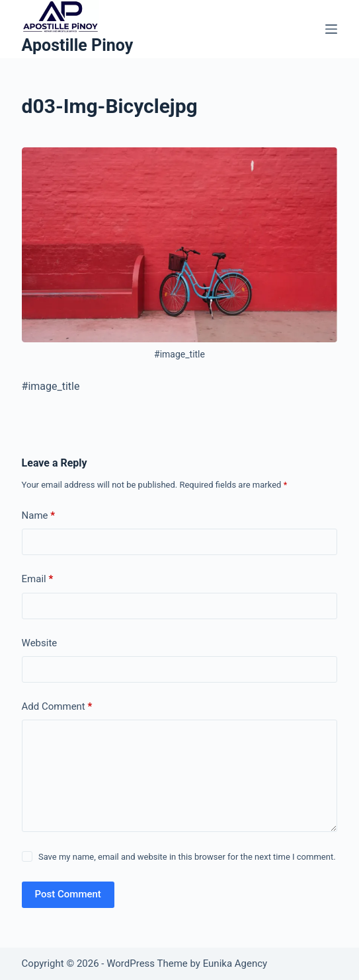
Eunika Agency (235, 963)
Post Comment (68, 894)
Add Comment (57, 707)
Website (40, 643)
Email (38, 579)
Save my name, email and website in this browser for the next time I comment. (187, 857)
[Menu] (331, 29)
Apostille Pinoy (78, 45)
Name (39, 516)
